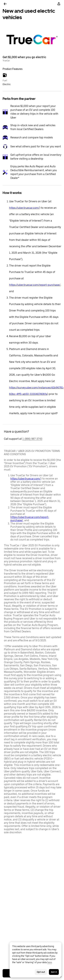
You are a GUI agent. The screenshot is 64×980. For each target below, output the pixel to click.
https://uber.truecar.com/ (24, 208)
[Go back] (5, 4)
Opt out (41, 972)
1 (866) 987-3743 (32, 439)
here (50, 962)
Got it (54, 972)
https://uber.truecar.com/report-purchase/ (35, 285)
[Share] (59, 4)
